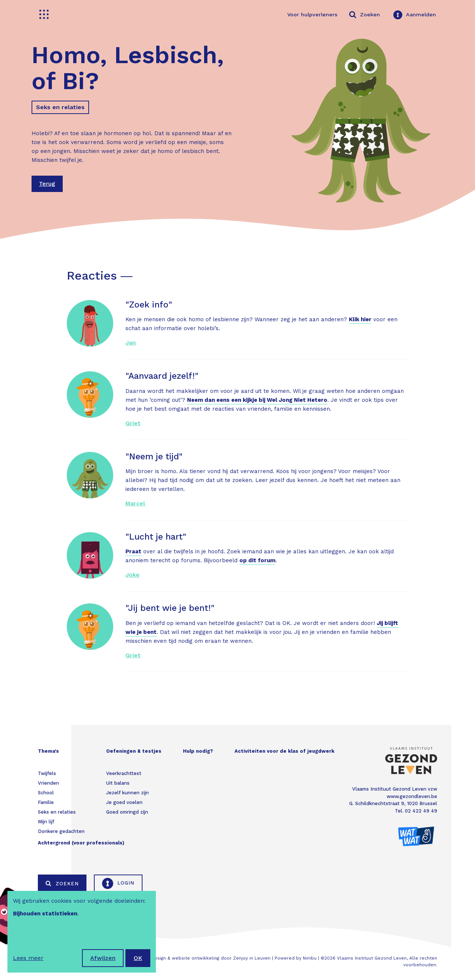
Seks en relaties (60, 107)
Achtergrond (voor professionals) (81, 843)
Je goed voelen (124, 802)
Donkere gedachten (61, 831)
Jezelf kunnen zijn (127, 793)
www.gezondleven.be (412, 796)
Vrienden (48, 783)
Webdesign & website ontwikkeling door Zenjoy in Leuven (206, 958)
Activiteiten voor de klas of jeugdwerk (284, 751)
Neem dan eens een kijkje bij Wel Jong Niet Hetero (257, 400)
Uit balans (118, 783)
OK (138, 958)
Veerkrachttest (124, 773)
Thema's (48, 751)
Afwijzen (103, 958)
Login (118, 883)
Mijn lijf (46, 822)
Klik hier (360, 319)
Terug (47, 184)
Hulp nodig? (198, 751)
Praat (133, 551)
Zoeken (62, 883)
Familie (46, 802)
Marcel (135, 503)
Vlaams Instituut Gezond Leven (372, 958)
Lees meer (28, 958)
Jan (131, 343)
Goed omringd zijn (127, 812)
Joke (132, 575)
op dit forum (257, 560)
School (46, 793)
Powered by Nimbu (296, 958)
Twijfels (47, 773)
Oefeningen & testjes (134, 751)
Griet (133, 423)
